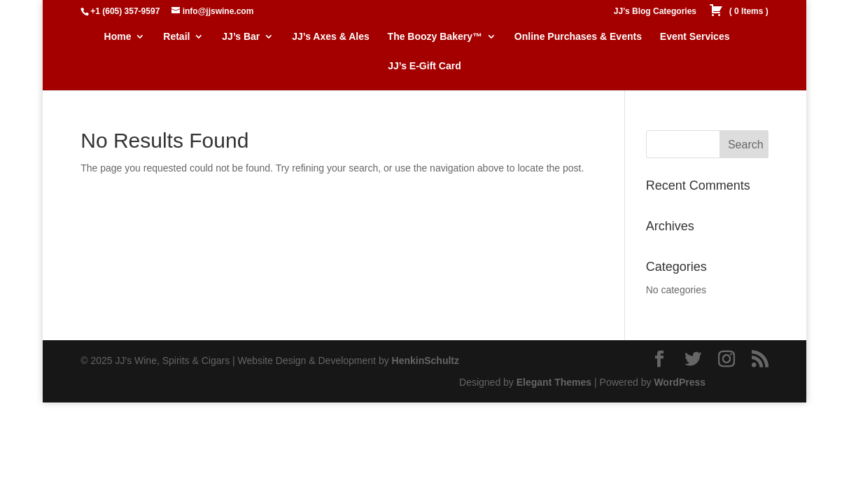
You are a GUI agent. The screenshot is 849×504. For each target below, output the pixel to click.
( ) (738, 12)
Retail (176, 37)
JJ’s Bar (241, 37)
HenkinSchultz (426, 360)
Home (118, 37)
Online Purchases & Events (578, 37)
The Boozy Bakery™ (435, 37)
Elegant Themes (554, 382)
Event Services (695, 37)
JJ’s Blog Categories (655, 12)
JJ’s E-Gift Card (424, 66)
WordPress (680, 382)
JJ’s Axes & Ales (331, 37)
